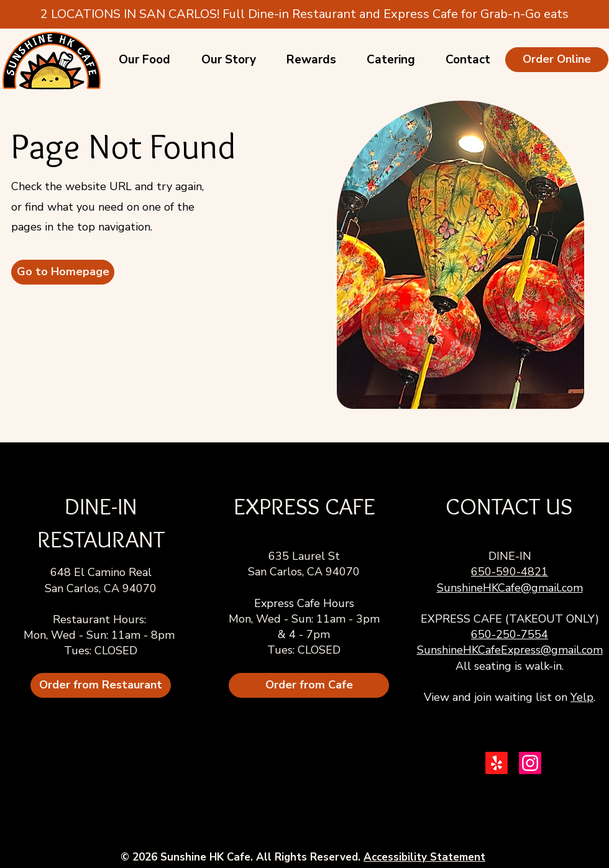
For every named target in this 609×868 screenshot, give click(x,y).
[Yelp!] (497, 763)
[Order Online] (557, 60)
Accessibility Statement (424, 857)
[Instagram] (530, 763)
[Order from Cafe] (309, 685)
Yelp (582, 697)
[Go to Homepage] (63, 272)
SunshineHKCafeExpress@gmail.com (510, 650)
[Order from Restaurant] (101, 685)
